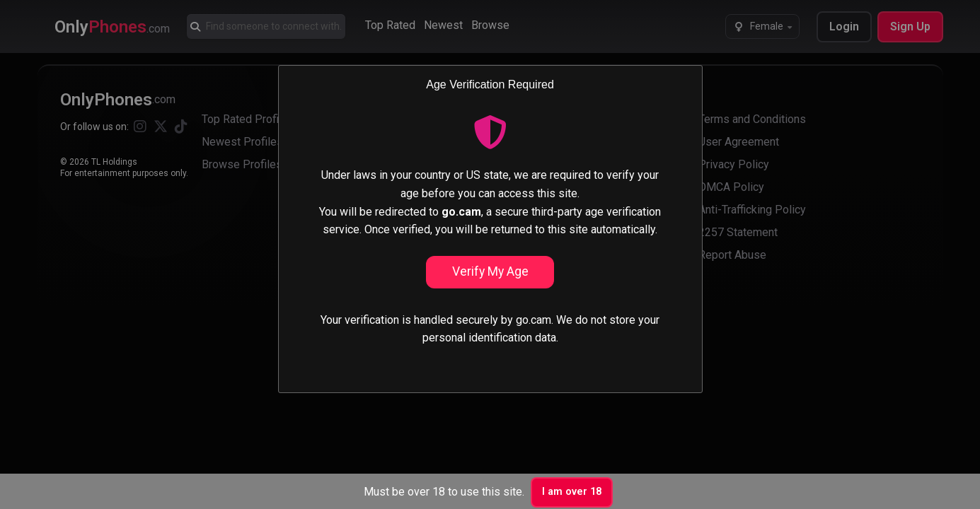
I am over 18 (572, 492)
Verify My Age (490, 271)
